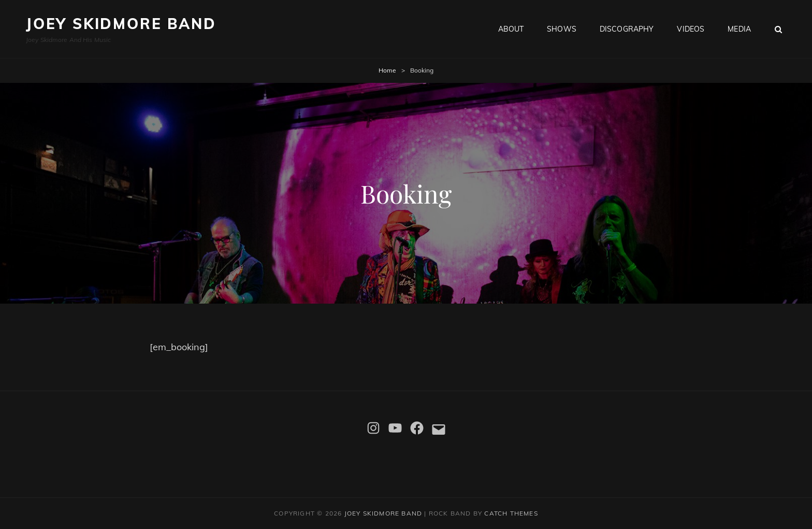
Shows (562, 29)
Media (739, 29)
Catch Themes (511, 513)
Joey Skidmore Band (121, 24)
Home (387, 70)
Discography (627, 29)
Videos (691, 29)
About (511, 29)
